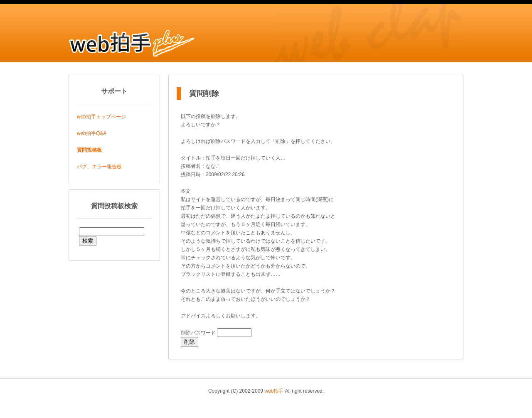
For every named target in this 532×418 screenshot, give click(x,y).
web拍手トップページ (101, 117)
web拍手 (274, 391)
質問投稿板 (89, 150)
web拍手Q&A (92, 133)
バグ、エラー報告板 (99, 167)
